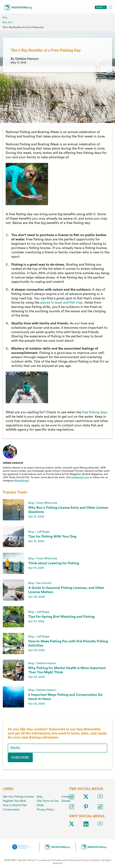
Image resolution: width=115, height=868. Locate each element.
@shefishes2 (22, 481)
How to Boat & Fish (15, 805)
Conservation (11, 809)
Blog (5, 17)
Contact (67, 797)
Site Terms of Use (48, 801)
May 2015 (8, 22)
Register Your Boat (14, 801)
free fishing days (95, 412)
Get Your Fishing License (18, 797)
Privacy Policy (45, 809)
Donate (66, 801)
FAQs (40, 805)
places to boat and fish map (61, 303)
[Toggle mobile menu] (110, 7)
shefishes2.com (80, 477)
